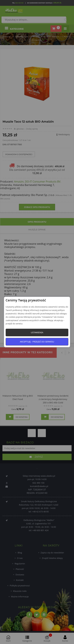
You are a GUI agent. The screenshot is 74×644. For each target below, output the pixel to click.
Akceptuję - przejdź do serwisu (37, 342)
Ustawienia (37, 332)
